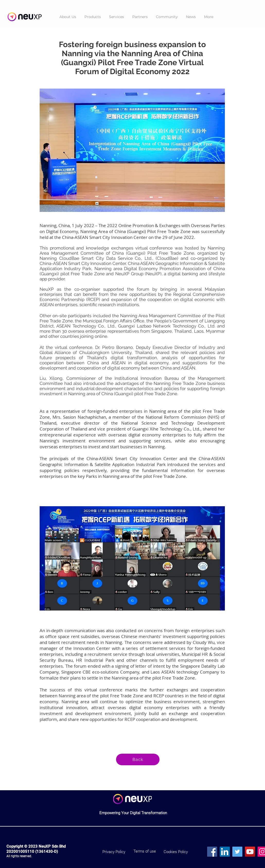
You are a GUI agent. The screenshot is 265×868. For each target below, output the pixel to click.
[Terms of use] (145, 851)
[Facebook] (212, 852)
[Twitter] (237, 852)
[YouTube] (250, 852)
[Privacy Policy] (114, 852)
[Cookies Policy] (176, 852)
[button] (93, 17)
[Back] (138, 759)
